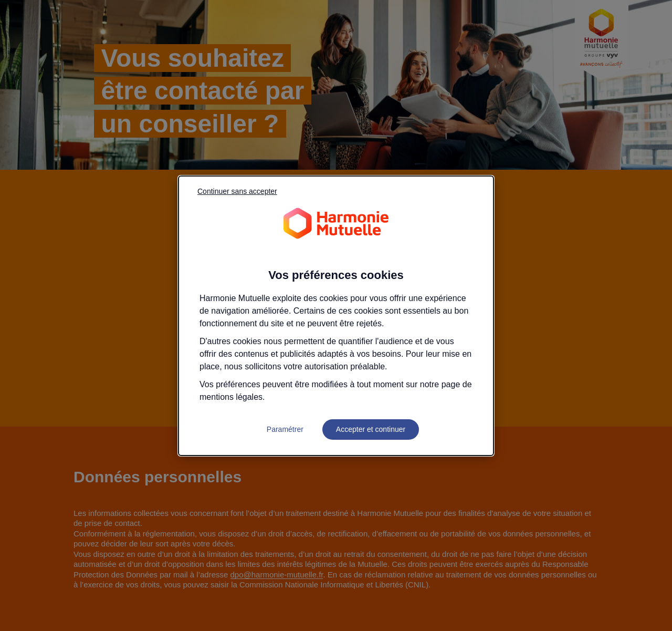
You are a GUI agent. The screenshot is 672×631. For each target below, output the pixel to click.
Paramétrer (285, 429)
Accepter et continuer (371, 429)
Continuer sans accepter (237, 191)
